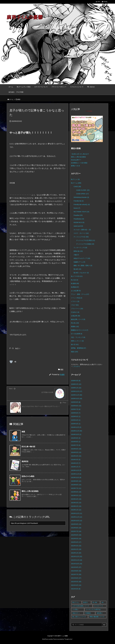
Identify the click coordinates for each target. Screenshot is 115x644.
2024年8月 (76, 442)
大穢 (76, 255)
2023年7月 (76, 488)
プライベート (77, 309)
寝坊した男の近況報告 (30, 491)
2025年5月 (76, 416)
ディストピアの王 (81, 237)
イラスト (75, 301)
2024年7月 (76, 445)
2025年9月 (76, 402)
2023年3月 (76, 503)
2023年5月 (76, 495)
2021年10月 (77, 564)
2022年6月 (76, 535)
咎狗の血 (78, 251)
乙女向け (75, 312)
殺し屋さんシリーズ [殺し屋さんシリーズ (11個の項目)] (79, 617)
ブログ (75, 305)
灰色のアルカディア (82, 258)
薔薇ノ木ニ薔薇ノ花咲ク (83, 266)
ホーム (11, 99)
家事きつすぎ (76, 166)
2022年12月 (77, 513)
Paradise (78, 215)
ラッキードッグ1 (80, 248)
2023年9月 (76, 481)
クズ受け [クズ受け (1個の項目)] (75, 609)
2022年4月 (76, 542)
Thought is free (68, 639)
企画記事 (76, 316)
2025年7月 (76, 409)
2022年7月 (76, 531)
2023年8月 (76, 485)
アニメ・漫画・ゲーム (80, 294)
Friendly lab (79, 201)
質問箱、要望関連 (79, 348)
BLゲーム (76, 183)
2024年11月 (77, 431)
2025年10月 (77, 399)
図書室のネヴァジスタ (80, 330)
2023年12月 (76, 470)
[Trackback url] (38, 523)
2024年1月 (76, 467)
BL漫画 (75, 283)
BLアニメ (75, 179)
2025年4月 (76, 420)
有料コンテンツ (77, 341)
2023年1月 (76, 510)
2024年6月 (76, 449)
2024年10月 (76, 434)
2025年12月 (77, 391)
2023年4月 (76, 499)
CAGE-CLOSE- (83, 190)
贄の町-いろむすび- (81, 273)
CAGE (77, 187)
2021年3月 (76, 589)
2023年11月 (76, 474)
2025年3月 (76, 424)
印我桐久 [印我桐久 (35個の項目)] (88, 613)
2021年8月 (76, 571)
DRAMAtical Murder (81, 197)
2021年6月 (76, 578)
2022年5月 (76, 539)
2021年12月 (77, 556)
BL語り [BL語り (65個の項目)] (86, 602)
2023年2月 (76, 506)
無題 (23, 432)
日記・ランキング (78, 337)
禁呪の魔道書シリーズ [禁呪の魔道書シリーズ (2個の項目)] (97, 617)
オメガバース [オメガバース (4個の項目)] (99, 606)
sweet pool (78, 226)
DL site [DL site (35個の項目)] (95, 602)
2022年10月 (77, 521)
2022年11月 (77, 517)
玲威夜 (62, 375)
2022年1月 (76, 553)
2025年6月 (76, 413)
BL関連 (75, 287)
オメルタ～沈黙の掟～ (82, 230)
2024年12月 (76, 427)
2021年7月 (76, 574)
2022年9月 (76, 524)
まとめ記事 (76, 291)
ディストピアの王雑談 (85, 244)
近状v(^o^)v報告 (28, 476)
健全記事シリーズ (78, 319)
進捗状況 (25, 461)
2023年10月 (76, 478)
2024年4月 (76, 456)
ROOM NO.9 (79, 222)
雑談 (19, 99)
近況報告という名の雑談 (79, 163)
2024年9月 (76, 438)
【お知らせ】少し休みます (80, 154)
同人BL (75, 323)
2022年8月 (76, 528)
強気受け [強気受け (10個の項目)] (100, 613)
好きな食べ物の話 (28, 447)
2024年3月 (76, 460)
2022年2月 (76, 549)
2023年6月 (76, 492)
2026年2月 (76, 384)
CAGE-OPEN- (82, 194)
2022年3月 (76, 546)
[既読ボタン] (11, 362)
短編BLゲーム (79, 262)
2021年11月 (77, 560)
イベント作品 (77, 298)
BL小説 (75, 280)
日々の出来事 (77, 334)
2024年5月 (76, 452)
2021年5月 (76, 582)
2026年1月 (76, 388)
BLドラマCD (77, 276)
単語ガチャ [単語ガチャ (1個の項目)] (76, 613)
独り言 (75, 344)
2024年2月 (76, 463)
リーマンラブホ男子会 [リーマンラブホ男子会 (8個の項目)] (93, 609)
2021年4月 (76, 585)
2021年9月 (76, 567)
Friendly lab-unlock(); (82, 204)
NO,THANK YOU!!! (81, 212)
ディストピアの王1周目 (86, 240)
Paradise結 (79, 219)
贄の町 (77, 269)
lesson (77, 208)
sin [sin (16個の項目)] (103, 602)
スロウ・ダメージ (81, 233)
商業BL (75, 327)
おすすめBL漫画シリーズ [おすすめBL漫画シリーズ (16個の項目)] (81, 606)
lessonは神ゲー (76, 160)
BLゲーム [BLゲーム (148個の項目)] (76, 602)
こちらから (76, 366)
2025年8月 (76, 406)
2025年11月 (77, 395)
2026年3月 (76, 381)
